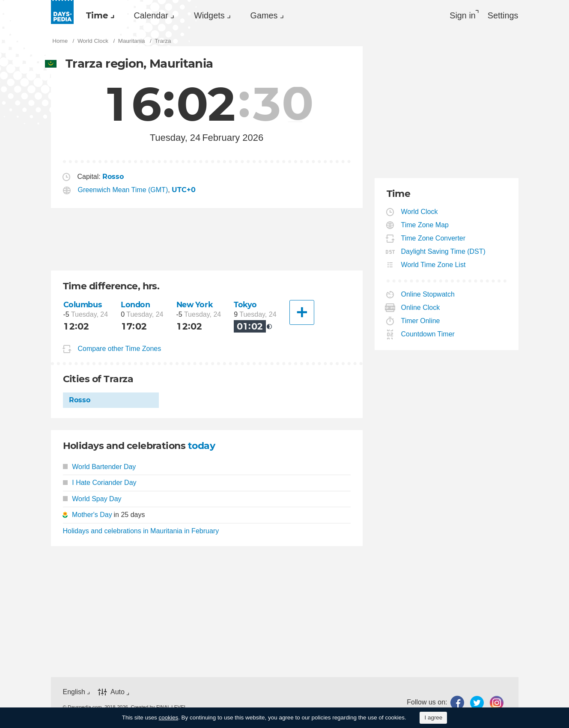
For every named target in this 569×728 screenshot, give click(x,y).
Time (97, 15)
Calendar (151, 15)
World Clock (420, 212)
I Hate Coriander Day (100, 483)
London (135, 305)
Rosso (80, 400)
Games (264, 15)
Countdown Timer (428, 334)
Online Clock (421, 308)
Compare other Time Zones (120, 349)
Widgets (209, 15)
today (201, 446)
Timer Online (421, 321)
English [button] (74, 692)
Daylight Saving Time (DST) (444, 251)
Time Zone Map (425, 225)
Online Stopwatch (428, 294)
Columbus (83, 305)
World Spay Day (92, 499)
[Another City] (302, 312)
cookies (169, 718)
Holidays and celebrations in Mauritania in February (141, 531)
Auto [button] (118, 692)
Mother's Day (92, 515)
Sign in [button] (463, 15)
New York (195, 305)
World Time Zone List (434, 265)
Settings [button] (503, 15)
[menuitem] (98, 15)
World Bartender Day (100, 467)
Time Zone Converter (434, 238)
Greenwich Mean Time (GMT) (123, 190)
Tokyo (245, 305)
